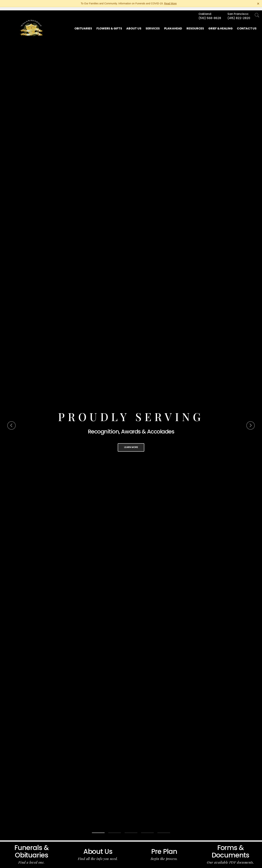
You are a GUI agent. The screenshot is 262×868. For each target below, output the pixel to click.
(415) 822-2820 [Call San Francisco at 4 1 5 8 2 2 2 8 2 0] (239, 15)
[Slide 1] (98, 829)
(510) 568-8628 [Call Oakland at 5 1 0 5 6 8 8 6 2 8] (210, 15)
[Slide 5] (164, 829)
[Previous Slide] (11, 422)
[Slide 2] (115, 829)
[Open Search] (257, 12)
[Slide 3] (131, 829)
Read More (170, 3)
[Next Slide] (251, 422)
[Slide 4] (147, 829)
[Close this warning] (258, 4)
